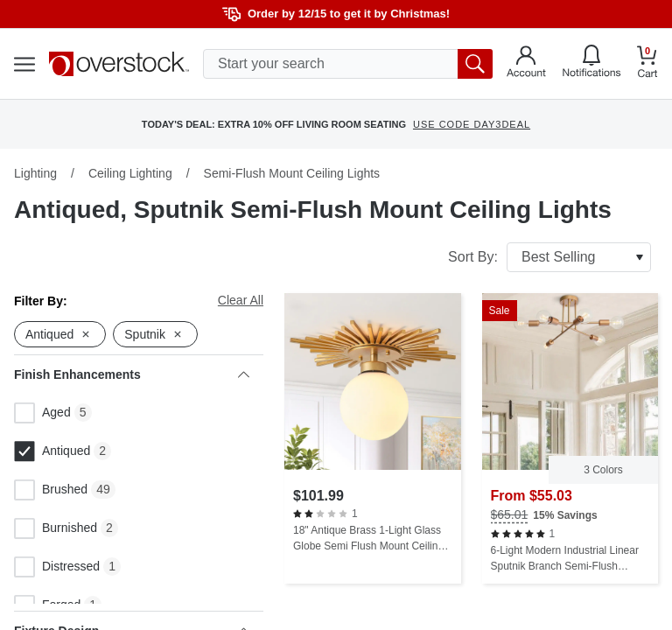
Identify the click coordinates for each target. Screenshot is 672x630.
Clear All (241, 300)
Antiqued (52, 451)
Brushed (51, 490)
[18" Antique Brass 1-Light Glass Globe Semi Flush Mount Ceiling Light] (373, 438)
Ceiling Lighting (130, 173)
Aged (42, 413)
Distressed (57, 567)
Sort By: (549, 257)
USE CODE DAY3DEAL (472, 124)
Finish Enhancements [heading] (132, 374)
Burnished (56, 528)
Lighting (35, 173)
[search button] (475, 64)
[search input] (348, 64)
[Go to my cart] (647, 64)
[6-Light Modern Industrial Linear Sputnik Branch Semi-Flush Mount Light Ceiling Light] (570, 438)
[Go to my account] (526, 64)
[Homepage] (119, 64)
